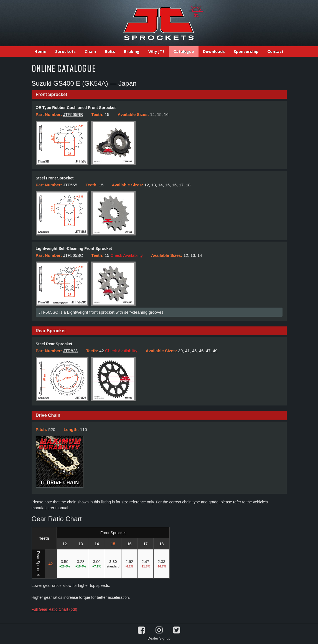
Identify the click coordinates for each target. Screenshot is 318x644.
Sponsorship (246, 52)
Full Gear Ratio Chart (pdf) (54, 609)
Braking (132, 52)
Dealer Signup (159, 638)
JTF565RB (73, 114)
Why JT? (156, 52)
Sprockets (65, 52)
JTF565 (70, 185)
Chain (90, 52)
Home (40, 52)
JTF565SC (73, 255)
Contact (275, 52)
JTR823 (71, 351)
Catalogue (184, 52)
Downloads (214, 52)
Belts (110, 52)
